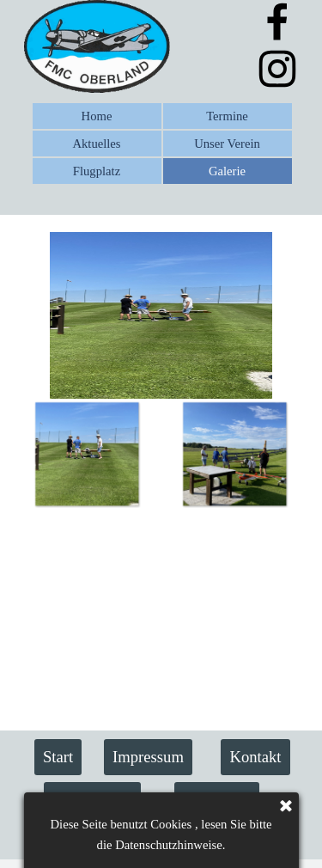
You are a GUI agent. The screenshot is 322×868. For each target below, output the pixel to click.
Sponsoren (217, 800)
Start (58, 757)
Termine (227, 116)
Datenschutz (92, 800)
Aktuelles (96, 144)
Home (97, 116)
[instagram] (277, 69)
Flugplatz (97, 171)
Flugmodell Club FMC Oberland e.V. (152, 835)
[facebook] (277, 21)
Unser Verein (227, 144)
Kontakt (255, 757)
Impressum (148, 757)
